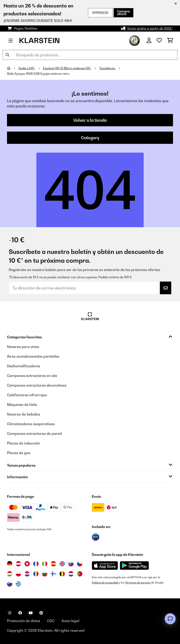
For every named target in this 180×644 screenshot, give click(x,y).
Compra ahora (124, 13)
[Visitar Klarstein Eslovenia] (10, 584)
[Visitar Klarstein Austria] (18, 564)
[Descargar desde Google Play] (134, 566)
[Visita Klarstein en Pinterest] (41, 613)
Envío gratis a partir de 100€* (150, 28)
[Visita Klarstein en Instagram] (10, 613)
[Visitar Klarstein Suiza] (27, 564)
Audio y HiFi (27, 68)
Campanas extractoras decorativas (37, 385)
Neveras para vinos (23, 347)
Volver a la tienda (90, 120)
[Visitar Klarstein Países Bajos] (71, 574)
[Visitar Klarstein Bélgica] (62, 574)
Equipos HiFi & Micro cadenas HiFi (67, 68)
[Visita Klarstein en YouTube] (31, 613)
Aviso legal (70, 621)
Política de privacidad (105, 582)
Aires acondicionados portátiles (33, 356)
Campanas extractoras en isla (32, 376)
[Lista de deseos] (159, 41)
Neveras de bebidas (24, 414)
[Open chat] (170, 619)
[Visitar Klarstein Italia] (45, 564)
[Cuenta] (149, 41)
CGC (51, 621)
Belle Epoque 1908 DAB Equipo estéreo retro (38, 74)
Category (90, 138)
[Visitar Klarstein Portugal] (80, 574)
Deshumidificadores (24, 366)
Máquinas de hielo (22, 405)
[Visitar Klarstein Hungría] (10, 574)
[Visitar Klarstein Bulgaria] (45, 574)
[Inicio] (13, 68)
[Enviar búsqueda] (7, 55)
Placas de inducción (23, 443)
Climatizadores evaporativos (31, 424)
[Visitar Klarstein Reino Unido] (62, 564)
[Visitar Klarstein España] (53, 564)
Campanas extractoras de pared (34, 433)
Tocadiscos (107, 68)
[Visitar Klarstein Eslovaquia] (71, 564)
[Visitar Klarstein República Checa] (80, 564)
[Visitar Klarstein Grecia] (18, 584)
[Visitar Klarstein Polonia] (18, 574)
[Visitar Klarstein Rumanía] (36, 574)
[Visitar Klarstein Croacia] (27, 574)
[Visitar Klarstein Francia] (36, 564)
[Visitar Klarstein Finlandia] (53, 574)
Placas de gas (19, 453)
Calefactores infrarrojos (27, 395)
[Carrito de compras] (170, 41)
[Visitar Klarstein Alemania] (10, 564)
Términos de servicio (138, 582)
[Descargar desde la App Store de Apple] (105, 566)
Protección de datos (24, 621)
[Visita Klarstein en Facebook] (20, 613)
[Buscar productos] (90, 55)
